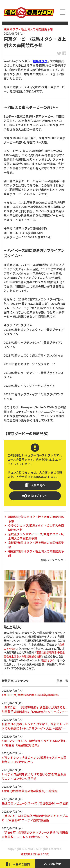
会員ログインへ (35, 496)
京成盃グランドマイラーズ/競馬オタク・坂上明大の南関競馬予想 (36, 536)
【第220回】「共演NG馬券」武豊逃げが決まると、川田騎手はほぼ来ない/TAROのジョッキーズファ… (35, 709)
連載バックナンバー (53, 560)
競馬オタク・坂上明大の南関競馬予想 (28, 29)
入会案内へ (35, 485)
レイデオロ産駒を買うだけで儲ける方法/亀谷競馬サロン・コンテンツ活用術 (34, 776)
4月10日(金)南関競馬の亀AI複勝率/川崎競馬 (30, 695)
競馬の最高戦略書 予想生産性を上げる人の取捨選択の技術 (34, 654)
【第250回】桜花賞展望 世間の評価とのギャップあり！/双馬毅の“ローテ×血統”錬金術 (35, 818)
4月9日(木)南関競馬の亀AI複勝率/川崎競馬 (29, 791)
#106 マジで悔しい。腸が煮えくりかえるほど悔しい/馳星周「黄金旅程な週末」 (34, 743)
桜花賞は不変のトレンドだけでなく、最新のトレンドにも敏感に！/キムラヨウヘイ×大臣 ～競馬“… (35, 726)
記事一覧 (62, 681)
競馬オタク (40, 61)
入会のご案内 (17, 864)
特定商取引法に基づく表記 (35, 854)
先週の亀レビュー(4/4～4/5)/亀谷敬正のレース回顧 (35, 803)
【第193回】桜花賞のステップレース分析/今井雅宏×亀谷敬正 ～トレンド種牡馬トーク (35, 835)
